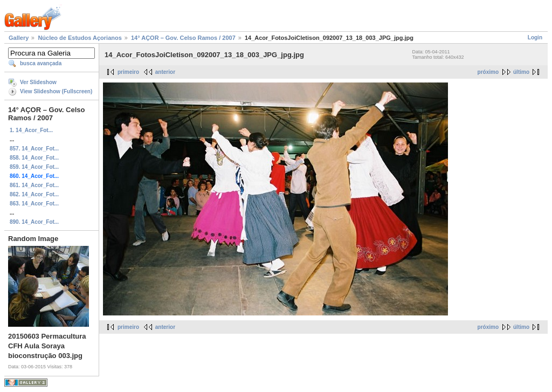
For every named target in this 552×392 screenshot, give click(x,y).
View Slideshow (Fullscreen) (56, 91)
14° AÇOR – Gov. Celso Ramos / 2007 (183, 38)
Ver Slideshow (38, 82)
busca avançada (41, 63)
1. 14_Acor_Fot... (31, 130)
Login (535, 37)
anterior (165, 72)
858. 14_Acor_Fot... (34, 158)
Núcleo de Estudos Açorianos (80, 38)
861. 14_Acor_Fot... (34, 185)
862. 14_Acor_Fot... (34, 194)
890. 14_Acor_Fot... (34, 222)
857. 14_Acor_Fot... (34, 149)
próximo (488, 72)
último (521, 72)
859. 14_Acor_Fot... (34, 167)
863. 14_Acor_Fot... (34, 204)
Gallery (19, 38)
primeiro (128, 72)
